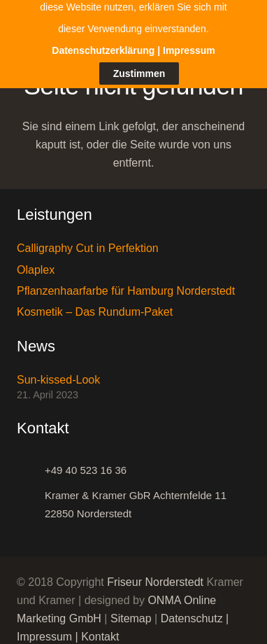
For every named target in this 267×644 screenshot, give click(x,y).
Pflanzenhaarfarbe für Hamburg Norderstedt (126, 284)
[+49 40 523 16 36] (31, 463)
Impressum (44, 630)
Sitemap (131, 611)
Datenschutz (192, 611)
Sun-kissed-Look (58, 373)
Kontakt (100, 630)
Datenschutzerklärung (103, 17)
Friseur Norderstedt (155, 575)
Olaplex (36, 263)
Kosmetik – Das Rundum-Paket (95, 305)
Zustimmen (139, 40)
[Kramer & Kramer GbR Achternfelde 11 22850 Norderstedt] (31, 498)
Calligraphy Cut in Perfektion (88, 241)
